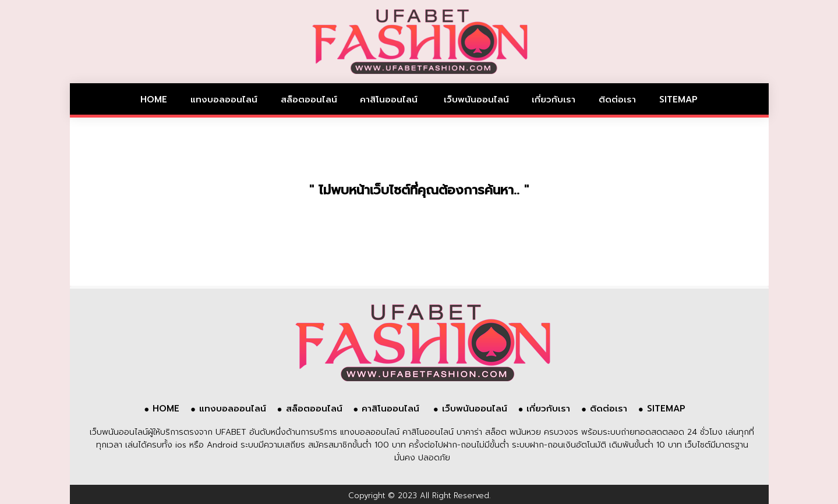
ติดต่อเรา (617, 100)
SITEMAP (678, 100)
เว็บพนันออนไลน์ (476, 100)
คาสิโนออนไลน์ (390, 100)
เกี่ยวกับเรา (554, 100)
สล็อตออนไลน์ (309, 100)
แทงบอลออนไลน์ (224, 100)
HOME (154, 100)
